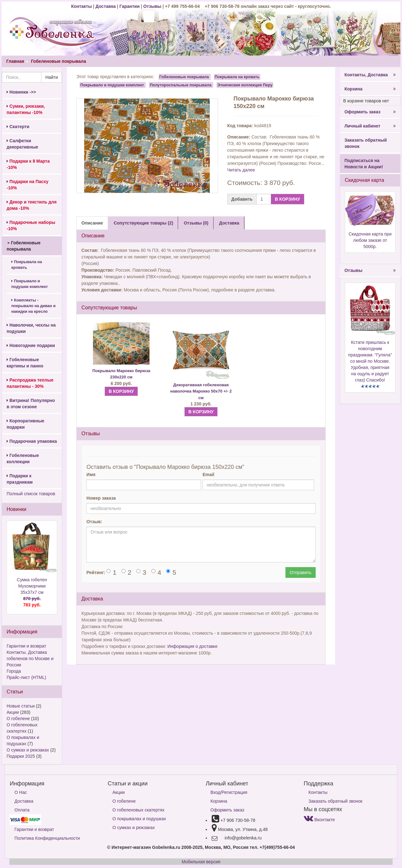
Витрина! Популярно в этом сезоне (31, 404)
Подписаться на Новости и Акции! (364, 164)
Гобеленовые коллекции (23, 458)
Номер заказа (101, 498)
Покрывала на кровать (27, 265)
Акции (13, 712)
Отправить (300, 572)
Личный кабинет (370, 126)
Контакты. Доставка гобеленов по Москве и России (30, 659)
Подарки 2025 (21, 756)
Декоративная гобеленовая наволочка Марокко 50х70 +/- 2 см (201, 391)
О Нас (21, 792)
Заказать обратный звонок (366, 143)
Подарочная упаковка (32, 441)
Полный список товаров (31, 494)
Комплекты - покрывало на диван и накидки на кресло (33, 306)
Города (14, 671)
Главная (15, 61)
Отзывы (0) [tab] (196, 223)
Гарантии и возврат (26, 646)
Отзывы (153, 6)
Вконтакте (319, 820)
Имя (91, 475)
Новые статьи (21, 706)
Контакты (82, 6)
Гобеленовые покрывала (59, 61)
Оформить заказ (370, 112)
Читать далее (241, 170)
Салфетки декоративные (22, 144)
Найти (52, 77)
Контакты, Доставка (370, 75)
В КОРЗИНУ (287, 199)
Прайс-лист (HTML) (26, 677)
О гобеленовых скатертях (139, 810)
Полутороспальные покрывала (181, 85)
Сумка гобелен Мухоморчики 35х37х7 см (32, 593)
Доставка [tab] (229, 223)
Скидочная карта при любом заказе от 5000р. (370, 240)
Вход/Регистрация (229, 792)
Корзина (370, 89)
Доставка (106, 6)
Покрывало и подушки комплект (30, 284)
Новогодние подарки (31, 345)
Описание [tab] (92, 223)
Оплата (22, 810)
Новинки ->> (21, 92)
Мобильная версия (201, 862)
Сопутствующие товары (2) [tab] (143, 223)
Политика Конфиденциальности (47, 838)
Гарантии (129, 6)
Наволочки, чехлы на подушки (31, 328)
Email (208, 475)
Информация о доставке (193, 646)
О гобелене (18, 719)
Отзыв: (94, 522)
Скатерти (18, 127)
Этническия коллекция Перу (245, 85)
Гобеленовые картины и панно (25, 363)
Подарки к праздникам (20, 479)
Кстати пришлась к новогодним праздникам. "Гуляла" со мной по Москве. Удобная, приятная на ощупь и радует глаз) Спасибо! (370, 361)
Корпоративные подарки (25, 424)
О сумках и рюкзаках (28, 750)
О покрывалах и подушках (139, 819)
